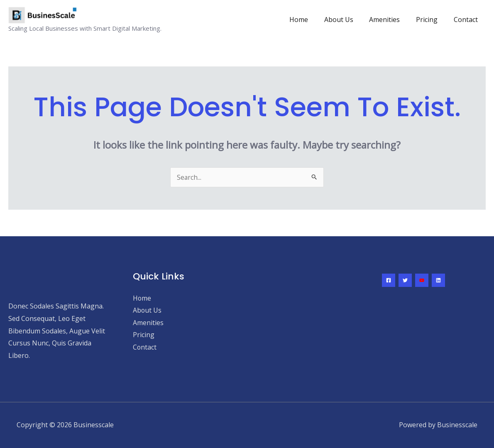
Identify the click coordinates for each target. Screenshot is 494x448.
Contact (467, 20)
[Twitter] (405, 280)
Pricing (431, 20)
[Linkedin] (438, 280)
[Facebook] (389, 280)
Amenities (391, 20)
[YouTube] (422, 280)
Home (311, 20)
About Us (348, 20)
